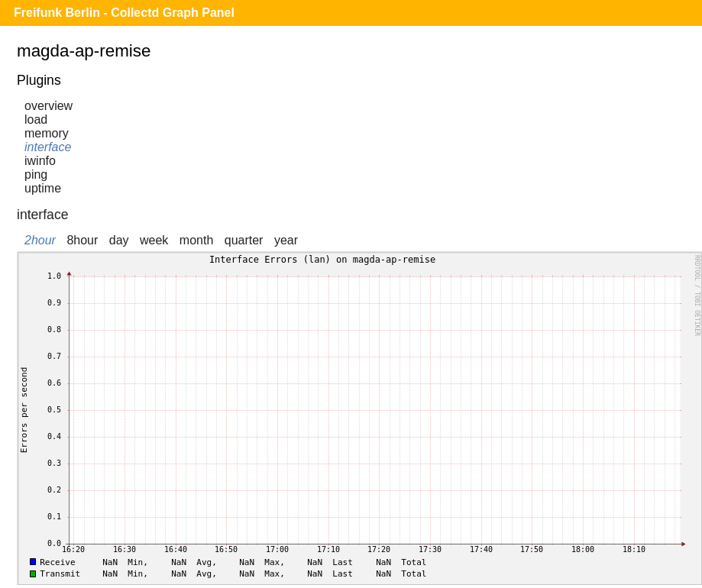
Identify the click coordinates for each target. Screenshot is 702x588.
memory (47, 133)
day (119, 240)
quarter (244, 240)
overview (49, 106)
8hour (82, 240)
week (154, 240)
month (196, 240)
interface (48, 147)
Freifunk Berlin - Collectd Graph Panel (124, 13)
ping (36, 174)
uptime (43, 188)
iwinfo (40, 161)
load (36, 120)
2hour (40, 240)
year (286, 240)
